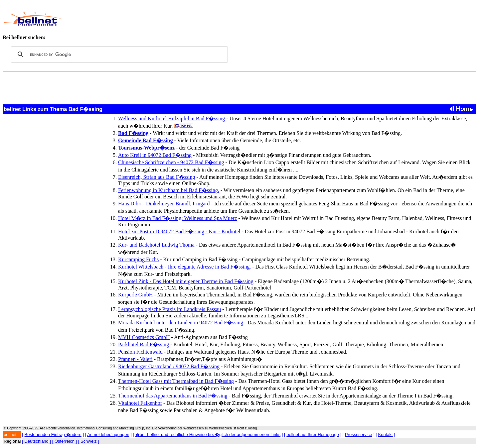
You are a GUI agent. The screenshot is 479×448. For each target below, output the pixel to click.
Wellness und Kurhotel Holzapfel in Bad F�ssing (171, 118)
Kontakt (386, 435)
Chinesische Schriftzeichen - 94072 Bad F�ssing (171, 162)
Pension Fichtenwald (140, 352)
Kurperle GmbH (135, 295)
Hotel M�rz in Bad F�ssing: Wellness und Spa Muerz (178, 218)
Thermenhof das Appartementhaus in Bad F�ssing (173, 396)
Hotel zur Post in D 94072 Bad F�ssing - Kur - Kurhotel (179, 231)
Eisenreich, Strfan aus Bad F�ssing (157, 177)
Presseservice (359, 435)
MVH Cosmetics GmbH (144, 337)
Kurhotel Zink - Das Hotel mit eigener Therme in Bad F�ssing (186, 281)
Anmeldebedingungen (108, 435)
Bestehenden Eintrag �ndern (53, 435)
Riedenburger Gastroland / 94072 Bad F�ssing (169, 366)
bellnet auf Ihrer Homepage (313, 435)
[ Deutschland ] (36, 441)
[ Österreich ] (65, 441)
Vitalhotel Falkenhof (140, 403)
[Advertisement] (219, 19)
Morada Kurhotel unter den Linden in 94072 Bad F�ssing (181, 323)
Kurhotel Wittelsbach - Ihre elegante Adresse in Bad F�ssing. (184, 267)
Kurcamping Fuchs (138, 259)
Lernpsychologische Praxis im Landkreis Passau (169, 309)
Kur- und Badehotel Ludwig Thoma (156, 245)
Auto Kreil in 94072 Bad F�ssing (155, 155)
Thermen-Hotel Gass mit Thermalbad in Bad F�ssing (176, 381)
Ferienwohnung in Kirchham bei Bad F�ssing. (169, 190)
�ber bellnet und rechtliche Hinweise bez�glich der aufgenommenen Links (208, 435)
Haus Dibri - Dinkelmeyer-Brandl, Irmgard (164, 204)
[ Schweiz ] (89, 441)
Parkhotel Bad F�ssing (144, 344)
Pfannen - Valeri (135, 359)
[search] (118, 55)
